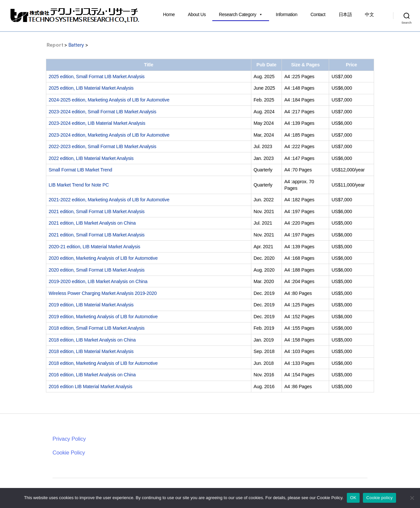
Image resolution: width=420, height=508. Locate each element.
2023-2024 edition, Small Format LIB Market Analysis (102, 112)
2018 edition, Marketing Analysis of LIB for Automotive (103, 363)
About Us (197, 14)
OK (353, 498)
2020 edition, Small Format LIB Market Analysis (96, 270)
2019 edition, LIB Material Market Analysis (91, 305)
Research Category (241, 14)
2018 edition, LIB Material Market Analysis (91, 351)
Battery (76, 45)
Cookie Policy (69, 453)
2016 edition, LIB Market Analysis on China (92, 375)
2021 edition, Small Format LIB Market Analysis (96, 211)
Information (286, 14)
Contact (318, 14)
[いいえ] (412, 498)
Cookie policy (379, 498)
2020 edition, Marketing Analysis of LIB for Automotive (103, 258)
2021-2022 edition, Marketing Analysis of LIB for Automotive (109, 200)
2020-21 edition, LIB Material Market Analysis (94, 247)
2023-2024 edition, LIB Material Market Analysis (97, 123)
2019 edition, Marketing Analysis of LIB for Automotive (103, 317)
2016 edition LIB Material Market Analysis (90, 387)
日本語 (345, 14)
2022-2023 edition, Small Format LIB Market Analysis (102, 146)
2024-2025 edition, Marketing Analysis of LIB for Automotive (109, 100)
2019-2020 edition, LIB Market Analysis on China (98, 281)
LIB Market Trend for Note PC (79, 185)
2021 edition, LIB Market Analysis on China (92, 223)
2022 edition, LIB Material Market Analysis (91, 158)
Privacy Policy (69, 439)
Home (169, 14)
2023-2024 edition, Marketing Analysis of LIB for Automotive (109, 135)
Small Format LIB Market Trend (80, 170)
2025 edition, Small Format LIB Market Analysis (96, 77)
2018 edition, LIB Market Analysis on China (92, 340)
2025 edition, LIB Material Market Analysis (91, 88)
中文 (369, 14)
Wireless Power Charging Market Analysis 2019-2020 (103, 293)
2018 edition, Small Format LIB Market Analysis (96, 328)
